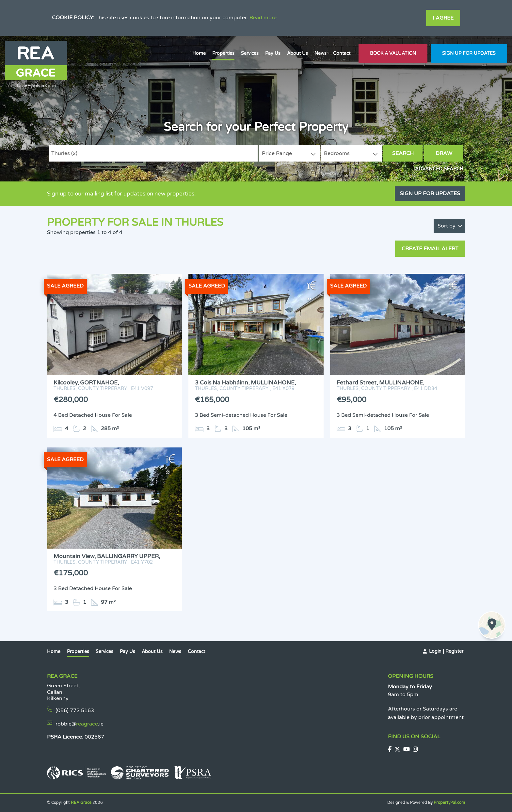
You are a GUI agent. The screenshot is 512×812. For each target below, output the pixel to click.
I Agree (443, 18)
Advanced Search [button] (439, 169)
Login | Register (446, 651)
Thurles (64, 153)
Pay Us (273, 53)
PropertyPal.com (449, 803)
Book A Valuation (393, 53)
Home (199, 53)
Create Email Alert (430, 249)
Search (403, 153)
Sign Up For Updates (469, 53)
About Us (297, 53)
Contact (342, 53)
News (320, 53)
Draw (444, 153)
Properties (223, 53)
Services (250, 53)
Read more (263, 18)
